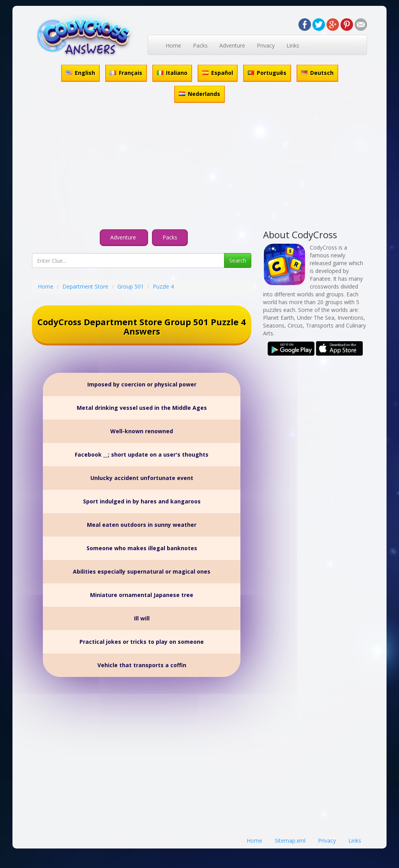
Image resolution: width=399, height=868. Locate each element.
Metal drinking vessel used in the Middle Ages (142, 408)
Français (126, 73)
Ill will (142, 618)
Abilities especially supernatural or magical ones (142, 571)
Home (173, 45)
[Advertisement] (199, 167)
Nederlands (199, 94)
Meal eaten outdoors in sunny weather (142, 525)
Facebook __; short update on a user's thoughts (142, 454)
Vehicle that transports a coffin (142, 665)
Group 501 (131, 286)
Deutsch (317, 73)
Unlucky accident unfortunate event (142, 478)
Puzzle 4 (163, 286)
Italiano (172, 73)
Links (293, 45)
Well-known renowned (142, 431)
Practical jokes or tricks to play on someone (142, 642)
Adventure (232, 45)
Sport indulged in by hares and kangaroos (142, 501)
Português (267, 73)
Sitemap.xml (290, 841)
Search (238, 260)
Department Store (85, 286)
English (80, 73)
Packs (200, 45)
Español (218, 73)
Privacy (266, 45)
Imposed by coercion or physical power (142, 384)
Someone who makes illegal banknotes (142, 548)
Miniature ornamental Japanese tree (142, 595)
